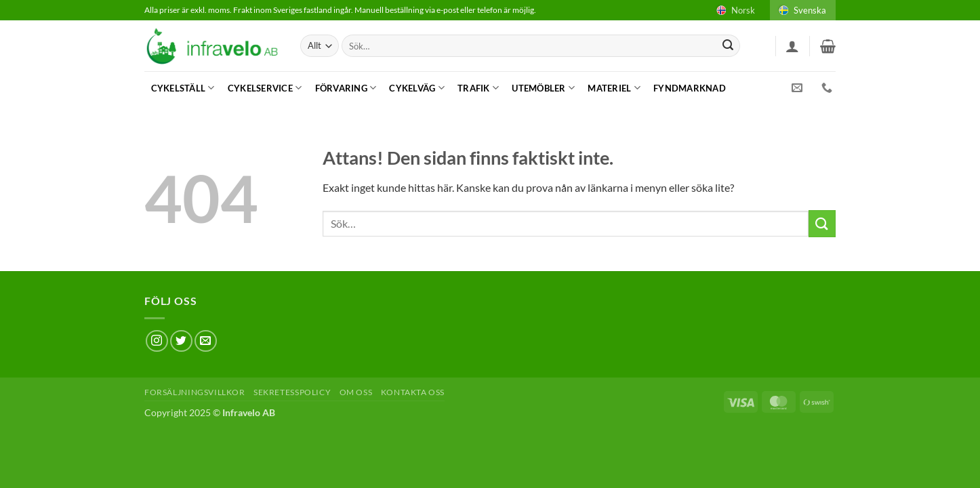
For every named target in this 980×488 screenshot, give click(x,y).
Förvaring (346, 88)
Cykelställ (183, 88)
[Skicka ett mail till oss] (206, 341)
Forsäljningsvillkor (195, 392)
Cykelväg (417, 88)
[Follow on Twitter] (181, 341)
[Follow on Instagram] (157, 341)
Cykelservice (265, 88)
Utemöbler (543, 88)
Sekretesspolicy (292, 392)
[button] (792, 46)
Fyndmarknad (690, 88)
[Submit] (728, 46)
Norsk (735, 10)
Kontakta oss (413, 392)
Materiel (614, 88)
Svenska (801, 10)
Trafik (478, 88)
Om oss (356, 392)
